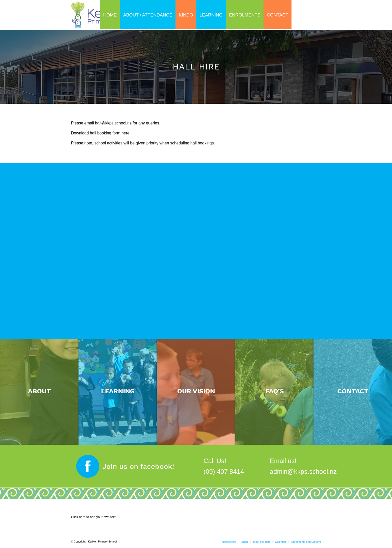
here (125, 133)
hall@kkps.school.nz (113, 123)
